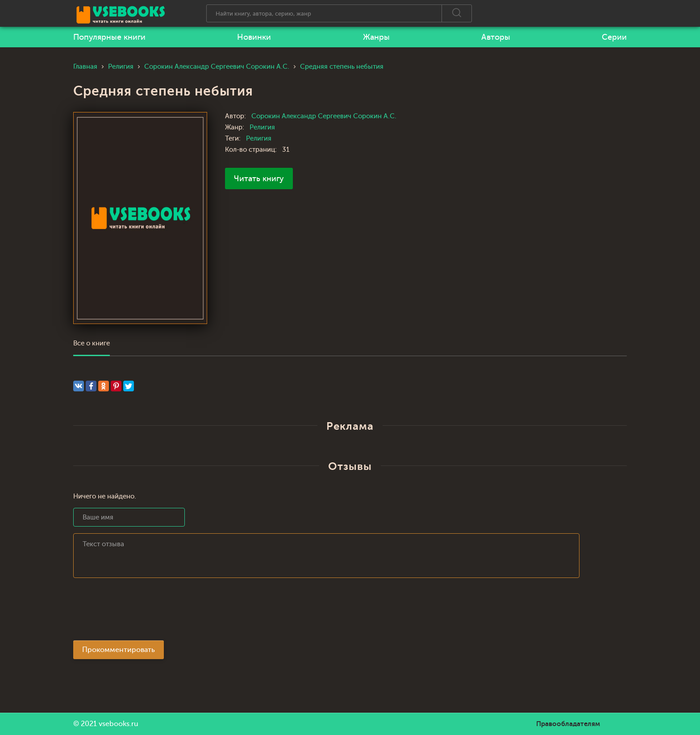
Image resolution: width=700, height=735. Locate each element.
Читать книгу (259, 179)
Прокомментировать (119, 650)
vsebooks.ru (119, 724)
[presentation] (141, 612)
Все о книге (92, 343)
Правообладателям (568, 724)
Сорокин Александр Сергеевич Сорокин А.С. (324, 116)
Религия (262, 127)
